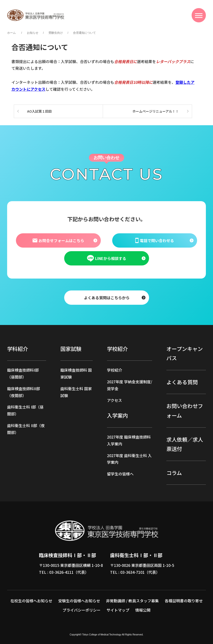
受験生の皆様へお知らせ (79, 601)
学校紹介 (115, 370)
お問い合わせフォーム (185, 410)
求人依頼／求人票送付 (185, 444)
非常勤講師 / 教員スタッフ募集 (132, 601)
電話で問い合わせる (155, 240)
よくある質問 (182, 382)
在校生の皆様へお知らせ (31, 601)
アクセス (114, 400)
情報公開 (143, 610)
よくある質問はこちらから (106, 297)
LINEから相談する (106, 258)
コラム (174, 473)
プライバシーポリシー (82, 610)
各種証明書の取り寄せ (184, 601)
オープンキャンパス (185, 353)
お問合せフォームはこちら (58, 240)
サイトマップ (118, 610)
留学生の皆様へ (120, 474)
